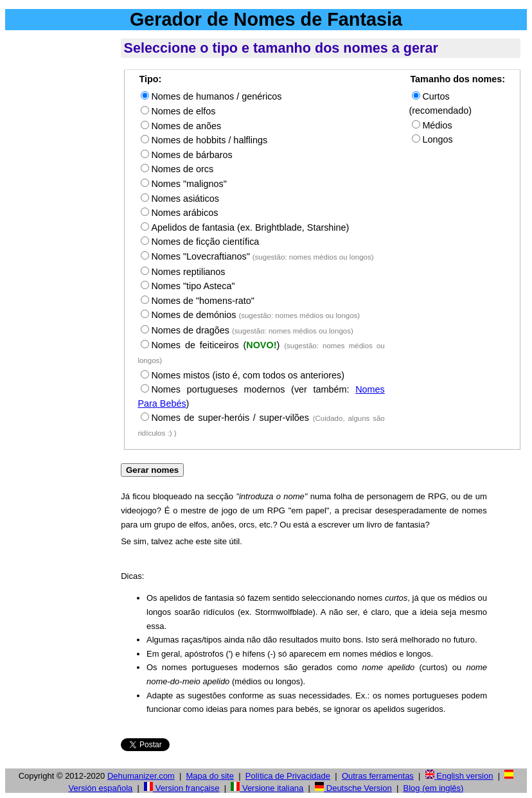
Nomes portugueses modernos (218, 389)
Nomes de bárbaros (191, 155)
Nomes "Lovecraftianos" (262, 256)
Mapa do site (210, 776)
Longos (437, 139)
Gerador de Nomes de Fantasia (266, 19)
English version (459, 776)
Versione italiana (267, 788)
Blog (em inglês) (434, 788)
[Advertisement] (60, 231)
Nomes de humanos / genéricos (216, 96)
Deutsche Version (353, 788)
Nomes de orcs (182, 169)
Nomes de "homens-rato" (203, 301)
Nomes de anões (186, 126)
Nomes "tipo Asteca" (193, 286)
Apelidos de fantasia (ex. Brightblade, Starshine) (250, 227)
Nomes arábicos (184, 213)
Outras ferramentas (378, 776)
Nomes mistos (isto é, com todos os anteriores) (248, 375)
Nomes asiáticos (185, 199)
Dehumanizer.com (141, 776)
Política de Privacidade (288, 776)
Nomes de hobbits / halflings (209, 140)
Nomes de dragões (252, 330)
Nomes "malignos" (189, 184)
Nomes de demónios (255, 315)
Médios (437, 125)
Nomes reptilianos (188, 272)
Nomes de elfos (183, 111)
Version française (182, 788)
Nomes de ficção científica (205, 242)
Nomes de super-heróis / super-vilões (230, 418)
